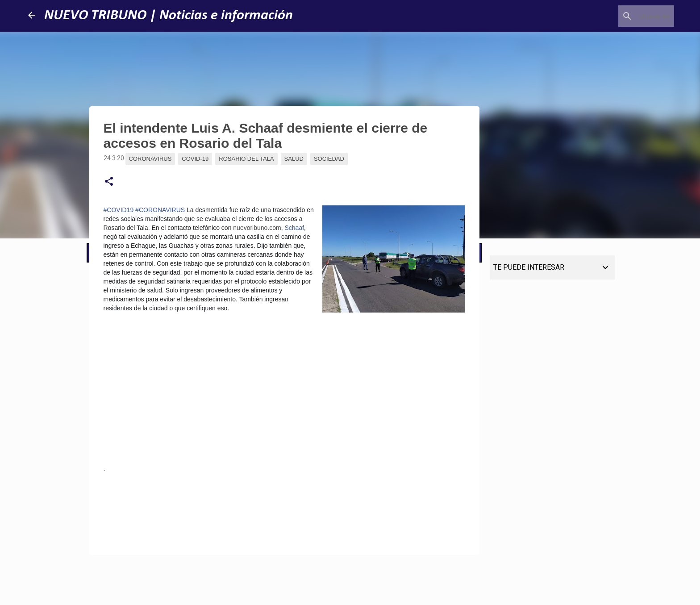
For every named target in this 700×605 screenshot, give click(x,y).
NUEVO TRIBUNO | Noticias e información (169, 16)
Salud (294, 159)
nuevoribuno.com (257, 228)
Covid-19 (195, 159)
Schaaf (295, 228)
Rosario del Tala (246, 159)
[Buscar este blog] (627, 16)
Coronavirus (150, 159)
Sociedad (329, 159)
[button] (109, 182)
